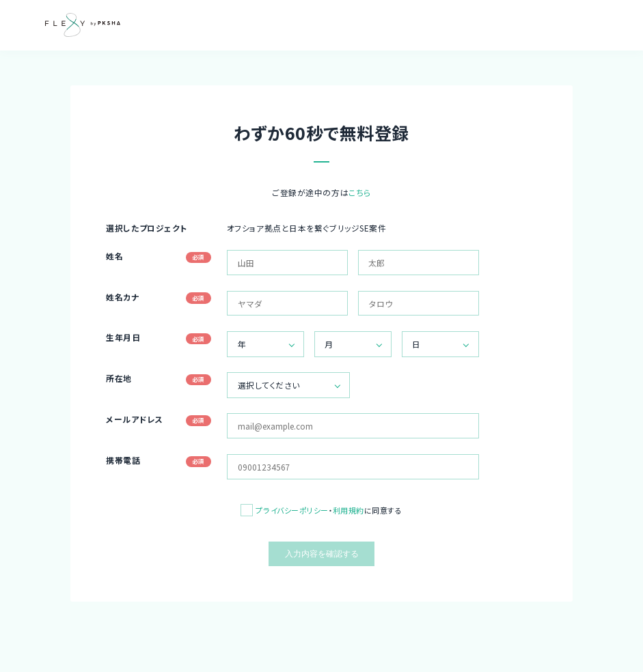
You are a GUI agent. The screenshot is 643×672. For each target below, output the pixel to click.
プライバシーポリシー (292, 510)
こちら (360, 192)
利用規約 (348, 510)
